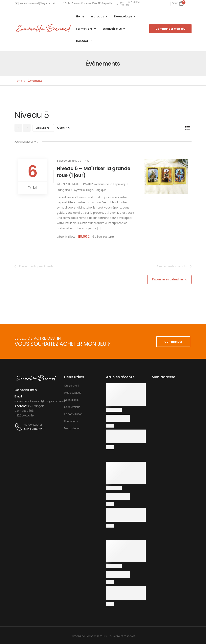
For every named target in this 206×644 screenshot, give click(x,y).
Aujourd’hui (43, 128)
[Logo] (44, 29)
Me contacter (33, 425)
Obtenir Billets (66, 237)
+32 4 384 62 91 (34, 429)
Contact (82, 41)
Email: (18, 396)
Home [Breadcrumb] (18, 81)
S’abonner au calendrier (167, 279)
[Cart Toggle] (178, 3)
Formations (84, 29)
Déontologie (123, 16)
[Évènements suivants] (27, 128)
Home (80, 16)
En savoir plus (112, 29)
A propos (98, 16)
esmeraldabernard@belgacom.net (40, 401)
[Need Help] (131, 3)
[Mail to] (35, 3)
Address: (21, 406)
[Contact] (19, 427)
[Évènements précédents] (18, 128)
